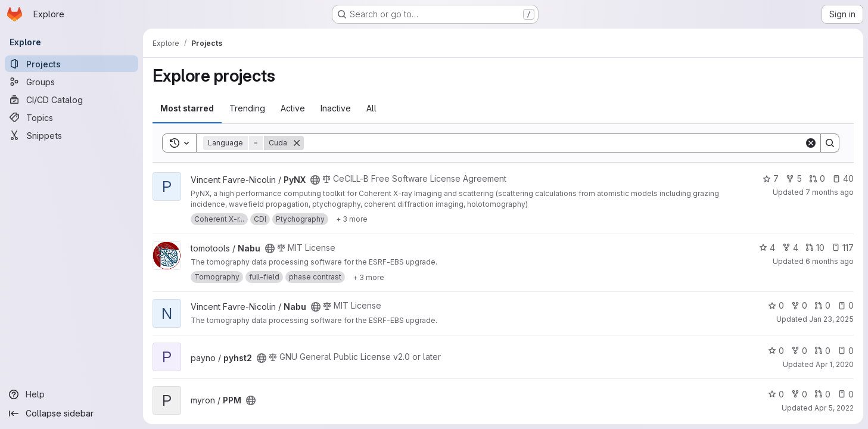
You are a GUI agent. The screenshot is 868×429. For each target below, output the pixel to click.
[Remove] (297, 143)
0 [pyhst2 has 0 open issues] (846, 351)
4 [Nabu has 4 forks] (790, 248)
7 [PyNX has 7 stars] (771, 178)
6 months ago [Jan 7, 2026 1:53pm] (830, 261)
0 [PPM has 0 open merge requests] (822, 394)
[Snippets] (71, 135)
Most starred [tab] (187, 108)
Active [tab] (293, 108)
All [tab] (371, 108)
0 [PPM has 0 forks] (799, 394)
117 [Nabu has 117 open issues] (843, 248)
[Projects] (71, 64)
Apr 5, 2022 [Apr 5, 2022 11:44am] (834, 408)
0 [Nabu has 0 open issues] (846, 305)
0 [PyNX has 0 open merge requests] (817, 178)
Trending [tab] (247, 108)
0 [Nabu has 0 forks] (799, 305)
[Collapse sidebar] (71, 414)
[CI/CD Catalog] (71, 100)
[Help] (71, 394)
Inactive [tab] (336, 108)
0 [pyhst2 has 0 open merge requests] (822, 351)
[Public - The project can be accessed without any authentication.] (315, 180)
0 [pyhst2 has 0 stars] (776, 351)
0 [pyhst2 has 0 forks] (799, 351)
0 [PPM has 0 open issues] (846, 394)
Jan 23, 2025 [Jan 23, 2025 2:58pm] (831, 319)
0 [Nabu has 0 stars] (776, 305)
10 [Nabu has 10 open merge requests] (815, 248)
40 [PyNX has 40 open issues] (843, 178)
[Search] (554, 143)
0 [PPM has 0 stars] (776, 394)
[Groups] (71, 82)
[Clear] (811, 143)
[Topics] (71, 117)
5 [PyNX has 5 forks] (794, 178)
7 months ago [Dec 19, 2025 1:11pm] (830, 192)
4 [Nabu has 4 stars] (767, 248)
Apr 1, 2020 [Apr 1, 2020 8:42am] (835, 364)
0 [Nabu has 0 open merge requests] (822, 305)
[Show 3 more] (352, 219)
